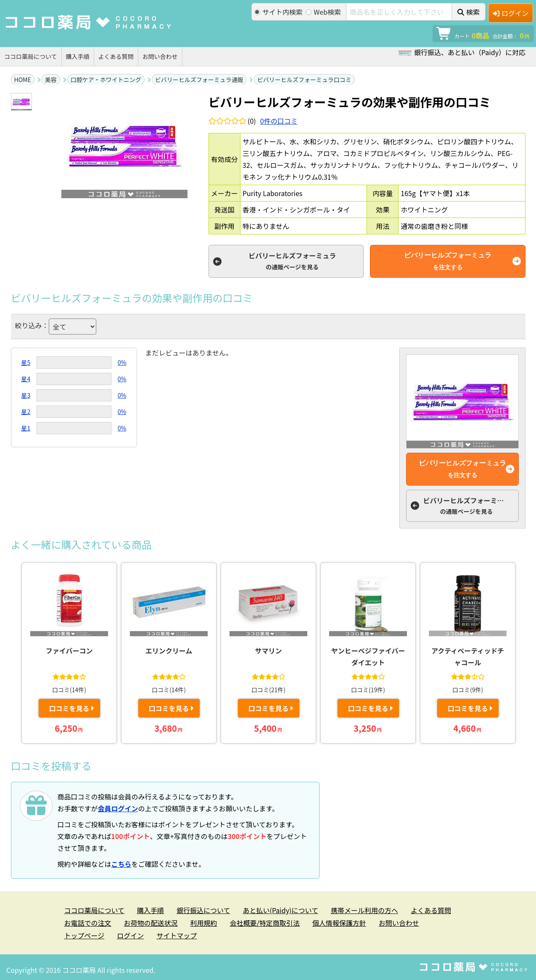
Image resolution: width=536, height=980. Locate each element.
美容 (51, 80)
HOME (23, 80)
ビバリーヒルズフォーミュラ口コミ (304, 80)
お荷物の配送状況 (151, 923)
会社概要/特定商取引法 (265, 923)
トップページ (84, 935)
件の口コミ (279, 121)
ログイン (511, 13)
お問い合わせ (160, 56)
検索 (469, 12)
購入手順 (78, 56)
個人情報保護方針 (339, 923)
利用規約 (204, 923)
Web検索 (323, 12)
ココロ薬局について (31, 56)
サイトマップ (177, 935)
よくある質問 (116, 56)
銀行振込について (203, 910)
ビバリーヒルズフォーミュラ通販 (199, 80)
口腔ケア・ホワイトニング (106, 80)
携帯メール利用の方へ (364, 910)
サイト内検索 (279, 12)
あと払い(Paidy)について (281, 910)
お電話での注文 (88, 923)
